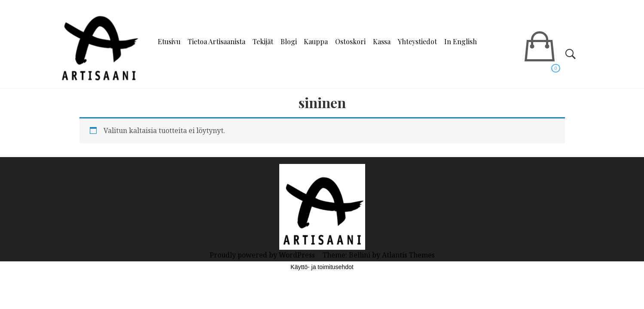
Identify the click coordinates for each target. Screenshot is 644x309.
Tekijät (263, 41)
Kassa (382, 41)
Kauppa (316, 41)
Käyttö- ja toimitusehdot (322, 267)
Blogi (289, 41)
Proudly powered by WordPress (263, 255)
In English (461, 41)
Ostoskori (350, 41)
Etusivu (169, 41)
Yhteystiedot (417, 41)
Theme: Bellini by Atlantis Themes (379, 255)
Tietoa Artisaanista (217, 41)
